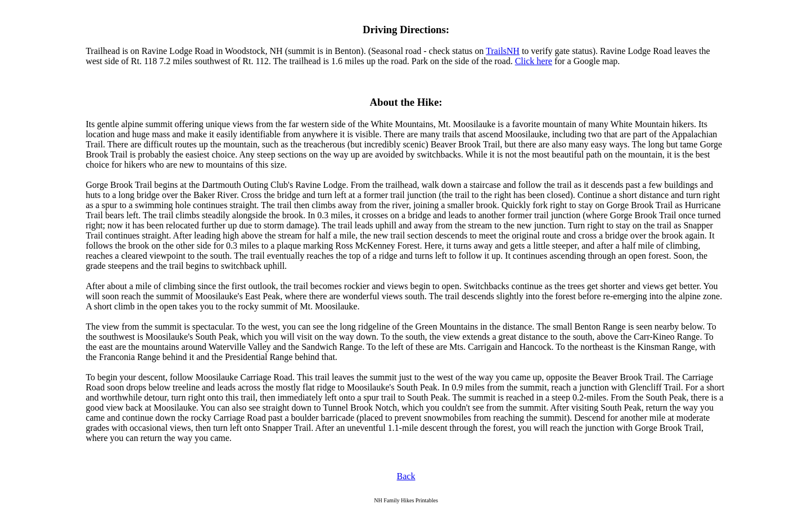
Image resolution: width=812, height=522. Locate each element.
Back (406, 476)
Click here (534, 61)
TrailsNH (503, 51)
